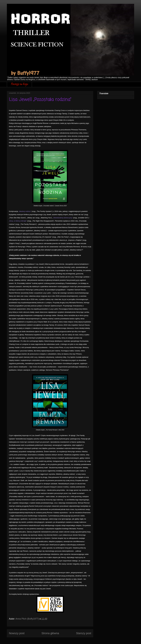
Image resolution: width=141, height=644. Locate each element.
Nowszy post (17, 633)
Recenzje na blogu (19, 84)
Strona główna (50, 633)
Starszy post (84, 633)
